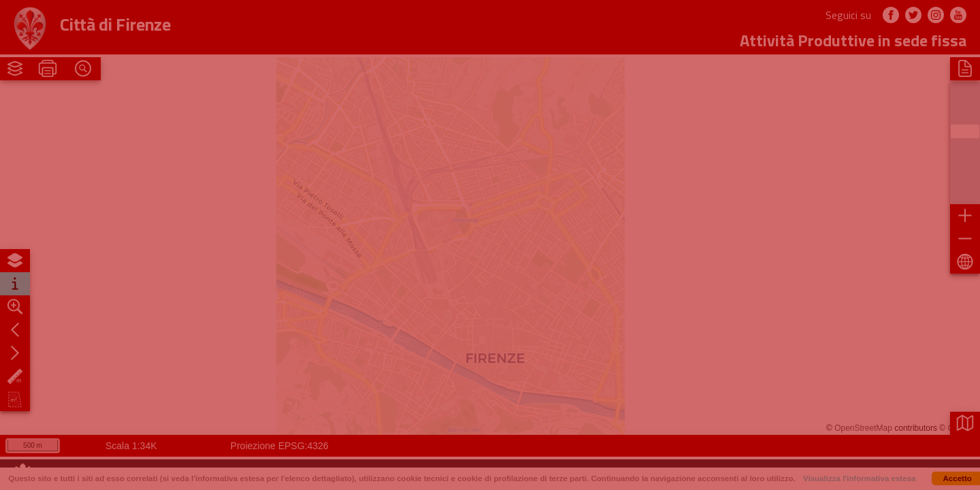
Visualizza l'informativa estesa (860, 478)
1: (123, 446)
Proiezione (253, 446)
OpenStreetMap (863, 428)
